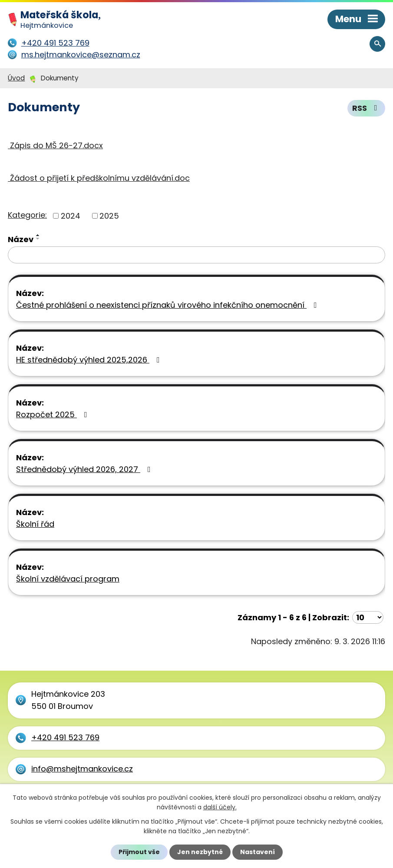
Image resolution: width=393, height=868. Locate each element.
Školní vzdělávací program (68, 579)
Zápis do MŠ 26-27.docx (55, 145)
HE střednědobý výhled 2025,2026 (90, 360)
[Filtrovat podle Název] (196, 255)
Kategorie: (27, 215)
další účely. (220, 807)
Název (21, 239)
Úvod (16, 78)
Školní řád (35, 524)
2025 (109, 216)
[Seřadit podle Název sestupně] (38, 239)
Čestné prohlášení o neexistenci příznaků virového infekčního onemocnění (168, 305)
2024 (71, 216)
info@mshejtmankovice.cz (82, 769)
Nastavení (258, 852)
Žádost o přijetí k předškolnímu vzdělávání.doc (99, 178)
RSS (367, 108)
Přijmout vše (139, 852)
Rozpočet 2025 (53, 414)
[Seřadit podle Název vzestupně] (38, 235)
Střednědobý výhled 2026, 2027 (85, 469)
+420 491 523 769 (65, 737)
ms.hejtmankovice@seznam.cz (81, 55)
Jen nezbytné (200, 852)
